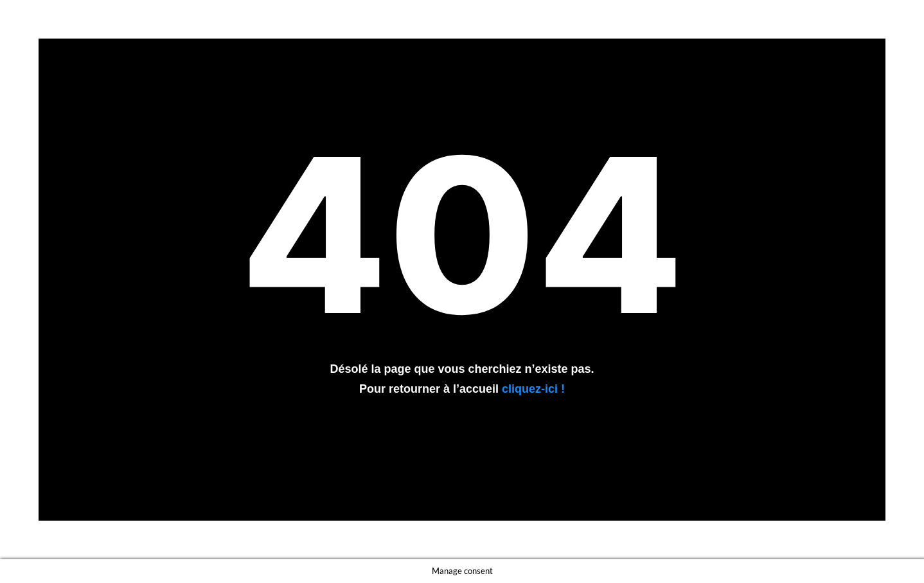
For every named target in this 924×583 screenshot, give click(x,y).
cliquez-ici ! (533, 389)
